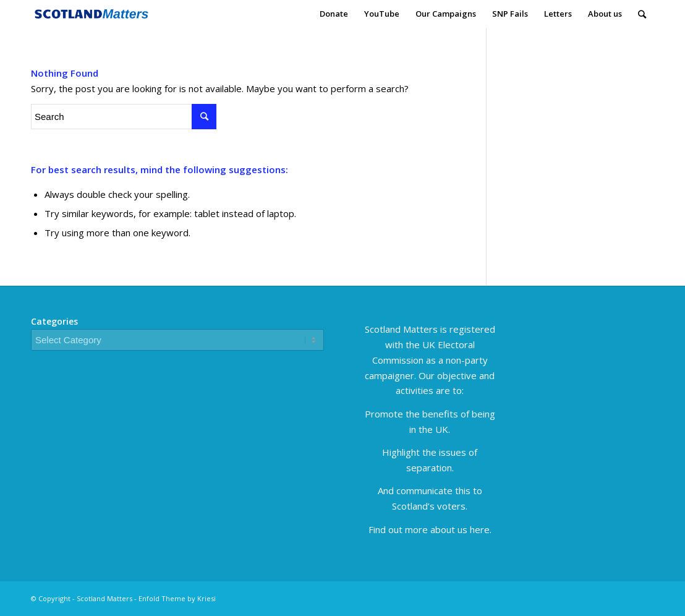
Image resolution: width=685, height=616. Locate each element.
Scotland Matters (104, 598)
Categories (54, 321)
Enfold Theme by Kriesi (177, 598)
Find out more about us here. (430, 529)
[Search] (642, 14)
